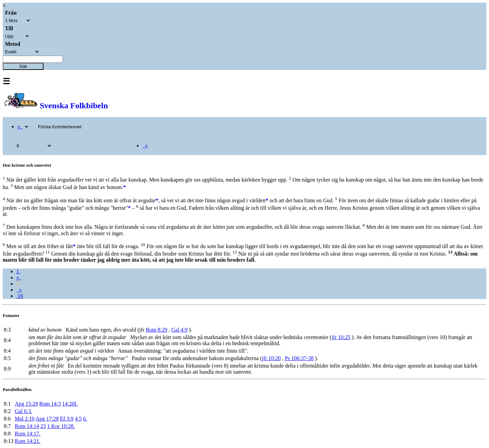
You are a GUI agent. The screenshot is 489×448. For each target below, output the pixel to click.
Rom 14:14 (27, 426)
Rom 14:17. (28, 434)
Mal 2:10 (24, 419)
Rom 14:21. (28, 441)
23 (43, 426)
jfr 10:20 (271, 358)
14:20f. (70, 404)
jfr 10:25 (341, 337)
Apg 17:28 (47, 419)
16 (20, 296)
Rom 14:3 (50, 404)
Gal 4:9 (180, 330)
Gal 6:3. (23, 411)
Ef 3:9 (67, 419)
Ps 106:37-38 (299, 358)
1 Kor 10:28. (61, 426)
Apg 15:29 (26, 404)
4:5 (78, 419)
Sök (23, 66)
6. (85, 419)
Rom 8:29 (157, 330)
